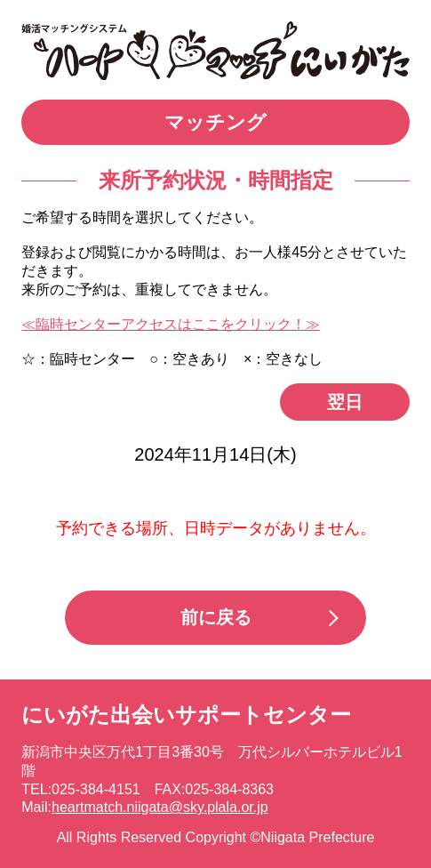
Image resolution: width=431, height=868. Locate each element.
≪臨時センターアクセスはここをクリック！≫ (171, 324)
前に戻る (216, 617)
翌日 (345, 402)
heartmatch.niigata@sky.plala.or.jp (160, 807)
